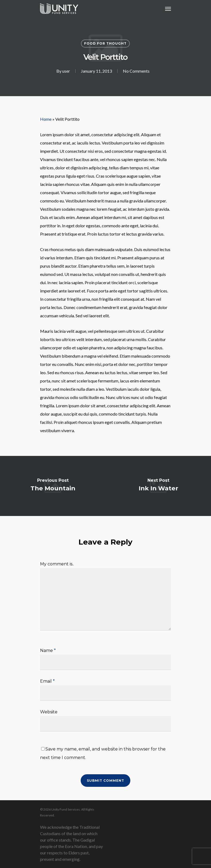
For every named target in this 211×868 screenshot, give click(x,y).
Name (48, 650)
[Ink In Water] (158, 486)
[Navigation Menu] (168, 9)
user (66, 71)
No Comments (136, 71)
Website (49, 712)
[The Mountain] (53, 486)
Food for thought (105, 43)
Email (47, 681)
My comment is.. (57, 564)
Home (46, 119)
